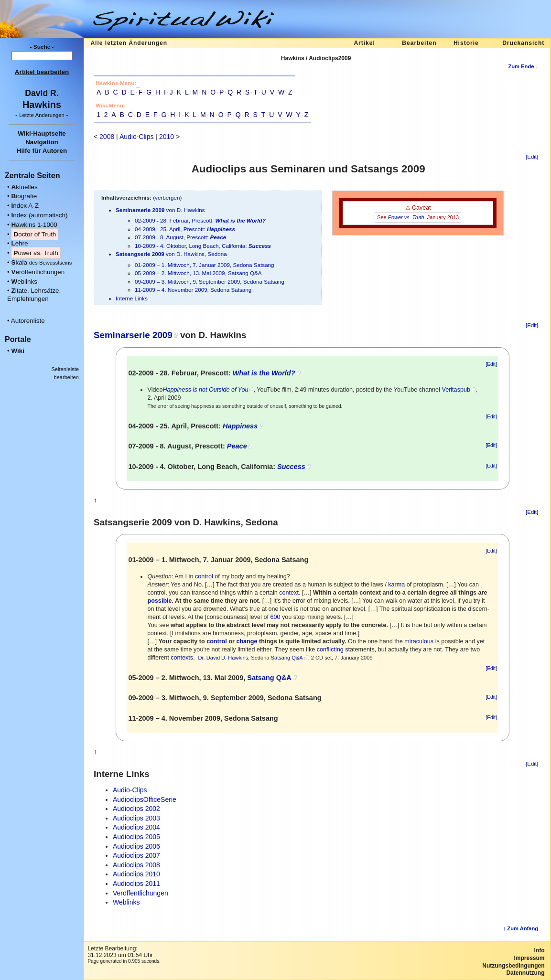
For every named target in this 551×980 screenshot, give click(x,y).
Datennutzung (525, 973)
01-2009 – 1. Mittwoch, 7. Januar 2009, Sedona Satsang (205, 265)
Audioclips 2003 (136, 818)
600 (275, 617)
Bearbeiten (419, 43)
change (247, 641)
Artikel (364, 43)
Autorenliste (28, 321)
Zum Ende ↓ (523, 66)
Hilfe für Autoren (42, 151)
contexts (182, 658)
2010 (167, 137)
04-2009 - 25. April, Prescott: (185, 229)
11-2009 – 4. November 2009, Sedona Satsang (193, 290)
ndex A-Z (25, 206)
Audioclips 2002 (136, 809)
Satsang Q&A (287, 658)
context (289, 593)
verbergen (167, 197)
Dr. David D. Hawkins (223, 658)
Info (540, 950)
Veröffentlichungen (140, 893)
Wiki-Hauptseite (42, 133)
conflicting (330, 650)
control (204, 576)
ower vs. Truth (36, 253)
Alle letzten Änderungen (129, 43)
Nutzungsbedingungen (513, 966)
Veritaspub (456, 390)
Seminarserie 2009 (133, 335)
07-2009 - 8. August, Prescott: (180, 237)
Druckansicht (523, 43)
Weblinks (126, 902)
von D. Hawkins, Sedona (171, 254)
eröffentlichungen (38, 272)
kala (41, 262)
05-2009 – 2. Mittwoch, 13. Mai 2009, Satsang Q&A (198, 273)
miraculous (419, 641)
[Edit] (532, 157)
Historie (466, 43)
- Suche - (42, 47)
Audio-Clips (137, 137)
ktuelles (24, 187)
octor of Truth (35, 234)
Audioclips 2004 (136, 827)
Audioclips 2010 (136, 874)
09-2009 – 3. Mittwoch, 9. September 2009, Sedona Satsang (210, 282)
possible (159, 601)
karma (396, 585)
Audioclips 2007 (136, 855)
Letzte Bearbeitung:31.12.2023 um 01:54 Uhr (120, 952)
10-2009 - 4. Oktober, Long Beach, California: (203, 246)
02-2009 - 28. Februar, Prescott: (200, 220)
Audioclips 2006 (136, 846)
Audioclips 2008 (136, 865)
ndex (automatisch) (39, 215)
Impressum (529, 958)
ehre (19, 243)
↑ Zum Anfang (521, 928)
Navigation (42, 142)
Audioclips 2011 (136, 884)
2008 (107, 137)
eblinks (24, 282)
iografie (24, 196)
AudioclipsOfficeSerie (145, 799)
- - (42, 115)
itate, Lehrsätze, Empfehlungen (34, 295)
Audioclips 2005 (136, 837)
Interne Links (132, 298)
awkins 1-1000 (34, 225)
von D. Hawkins (160, 210)
